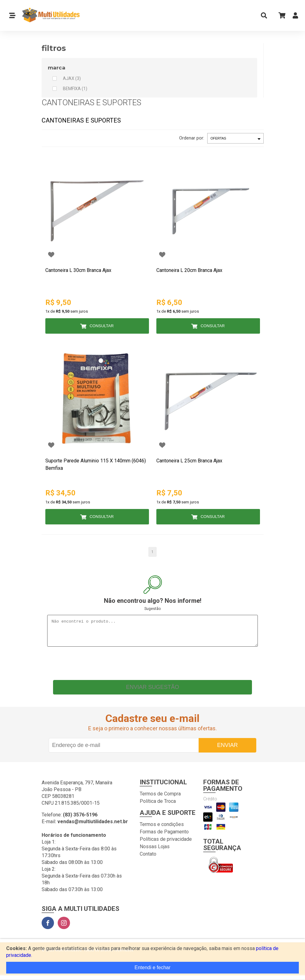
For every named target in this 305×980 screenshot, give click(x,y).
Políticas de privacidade (166, 844)
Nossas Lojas (155, 851)
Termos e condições (162, 829)
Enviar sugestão (152, 692)
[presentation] (153, 666)
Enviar (227, 750)
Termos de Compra (160, 798)
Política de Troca (158, 806)
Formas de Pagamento (164, 836)
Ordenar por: (192, 138)
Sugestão (152, 609)
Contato (148, 859)
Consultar (101, 326)
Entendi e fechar (152, 967)
